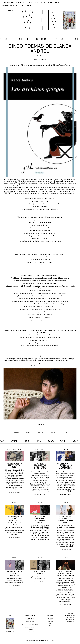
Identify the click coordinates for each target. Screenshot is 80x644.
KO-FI (50, 627)
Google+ (3, 643)
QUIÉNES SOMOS (30, 618)
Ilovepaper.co (30, 632)
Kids (57, 34)
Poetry (19, 450)
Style (10, 34)
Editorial (16, 34)
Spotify (50, 625)
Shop (62, 34)
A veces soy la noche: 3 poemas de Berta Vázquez (66, 574)
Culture (40, 34)
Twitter (50, 620)
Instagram (69, 34)
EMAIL (65, 432)
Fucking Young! (30, 628)
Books (9, 450)
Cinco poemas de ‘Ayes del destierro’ (14, 574)
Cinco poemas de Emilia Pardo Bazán (14, 465)
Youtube (50, 624)
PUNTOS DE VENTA (30, 622)
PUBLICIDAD (30, 620)
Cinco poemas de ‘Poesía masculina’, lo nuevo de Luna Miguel (14, 521)
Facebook (50, 618)
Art (34, 34)
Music (51, 34)
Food (46, 34)
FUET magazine (30, 630)
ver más (18, 492)
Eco (29, 34)
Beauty (24, 34)
